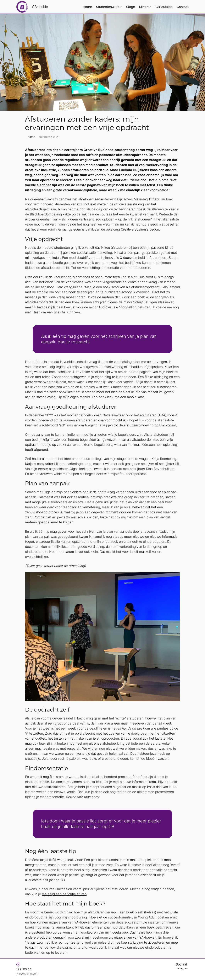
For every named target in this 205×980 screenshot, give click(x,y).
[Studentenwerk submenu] (121, 7)
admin (32, 137)
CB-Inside (40, 7)
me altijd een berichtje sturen (64, 894)
